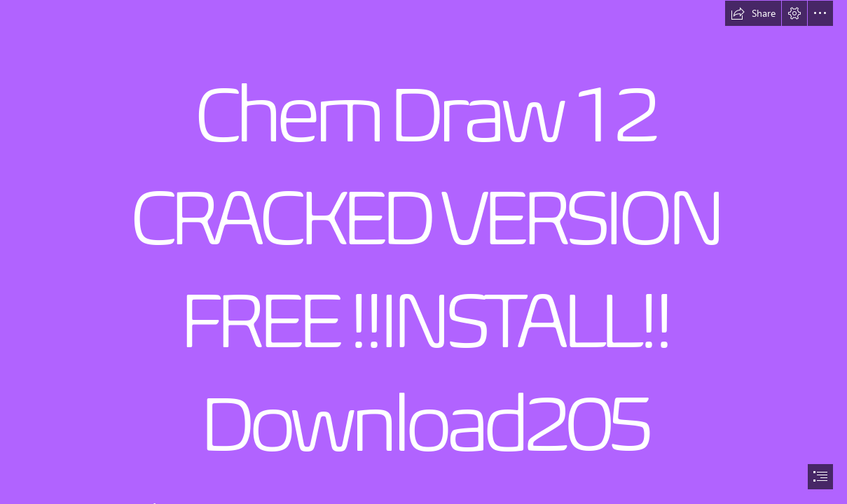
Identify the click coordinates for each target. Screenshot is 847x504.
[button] (753, 13)
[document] (423, 252)
